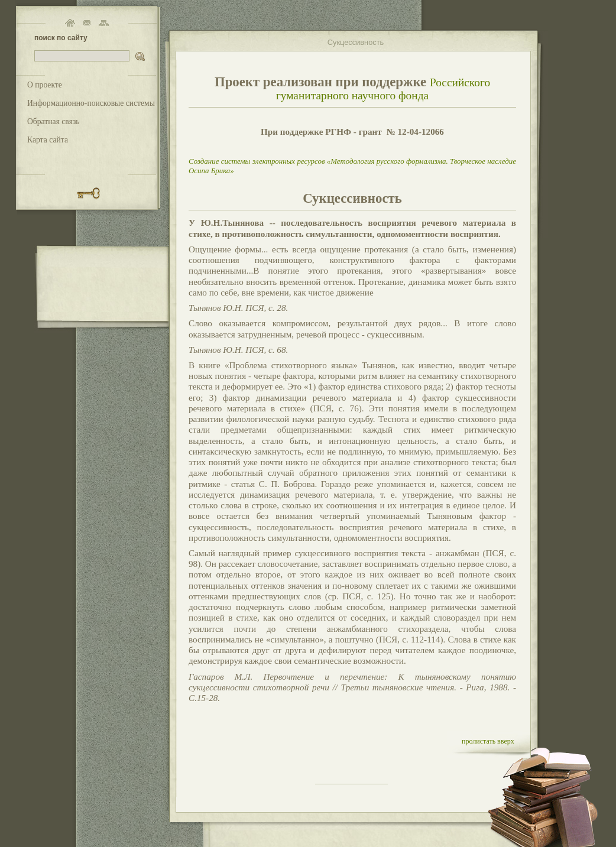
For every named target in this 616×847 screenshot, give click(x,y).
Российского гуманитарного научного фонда (383, 89)
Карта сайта (48, 140)
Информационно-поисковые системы (91, 103)
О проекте (45, 85)
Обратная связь (54, 121)
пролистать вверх (488, 741)
